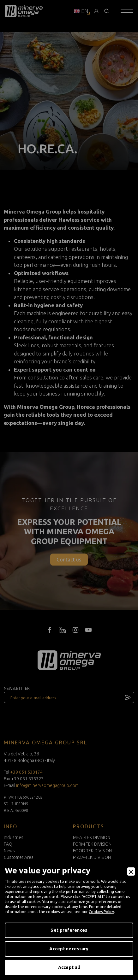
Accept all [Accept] (69, 967)
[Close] (131, 871)
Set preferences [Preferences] (69, 930)
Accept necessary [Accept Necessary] (69, 949)
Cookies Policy (101, 912)
